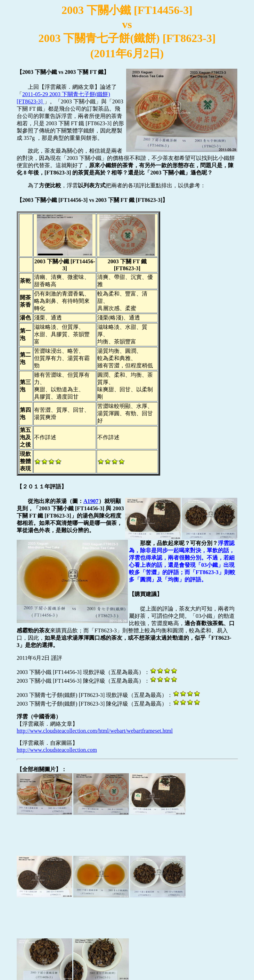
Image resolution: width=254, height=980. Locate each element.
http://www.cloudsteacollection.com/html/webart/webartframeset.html (95, 731)
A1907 (91, 501)
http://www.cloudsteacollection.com (57, 750)
